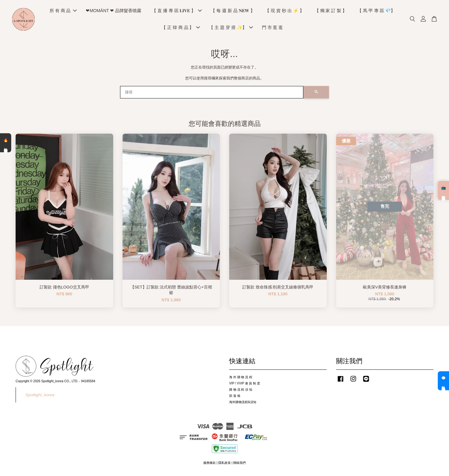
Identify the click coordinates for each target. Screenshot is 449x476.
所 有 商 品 (63, 11)
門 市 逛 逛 (273, 28)
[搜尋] (212, 93)
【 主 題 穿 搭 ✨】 (231, 28)
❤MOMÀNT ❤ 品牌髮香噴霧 (113, 11)
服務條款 (210, 464)
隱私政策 (224, 464)
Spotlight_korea (40, 396)
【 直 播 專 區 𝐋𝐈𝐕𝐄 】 (177, 11)
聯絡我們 (239, 464)
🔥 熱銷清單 (6, 143)
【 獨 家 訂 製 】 (331, 11)
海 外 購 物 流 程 (241, 378)
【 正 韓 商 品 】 (181, 28)
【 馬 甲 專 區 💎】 (376, 11)
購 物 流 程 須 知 (241, 390)
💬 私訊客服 (443, 381)
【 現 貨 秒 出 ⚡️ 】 (284, 11)
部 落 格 (235, 397)
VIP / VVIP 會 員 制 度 (245, 384)
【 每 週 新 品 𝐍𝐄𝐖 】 (233, 11)
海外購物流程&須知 (243, 403)
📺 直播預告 (443, 190)
